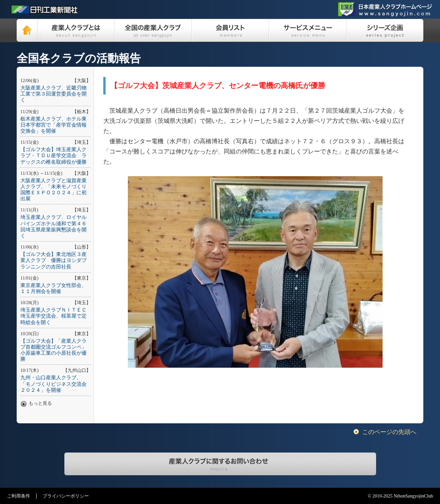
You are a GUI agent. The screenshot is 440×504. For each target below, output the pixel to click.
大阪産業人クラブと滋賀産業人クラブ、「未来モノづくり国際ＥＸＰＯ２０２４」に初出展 (53, 190)
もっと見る (40, 403)
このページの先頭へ (389, 432)
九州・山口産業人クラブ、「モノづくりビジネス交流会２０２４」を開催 (53, 383)
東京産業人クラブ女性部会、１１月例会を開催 (53, 288)
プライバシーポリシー (66, 496)
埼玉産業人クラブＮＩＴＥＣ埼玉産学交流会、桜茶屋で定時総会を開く (53, 316)
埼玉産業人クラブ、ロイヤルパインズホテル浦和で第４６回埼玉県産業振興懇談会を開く (53, 226)
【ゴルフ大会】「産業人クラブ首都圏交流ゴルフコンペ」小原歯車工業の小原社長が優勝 (53, 350)
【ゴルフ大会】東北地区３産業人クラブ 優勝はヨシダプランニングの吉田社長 (53, 260)
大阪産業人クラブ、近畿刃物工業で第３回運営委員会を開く (53, 94)
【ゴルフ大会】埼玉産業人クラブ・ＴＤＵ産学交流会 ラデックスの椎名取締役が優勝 (53, 155)
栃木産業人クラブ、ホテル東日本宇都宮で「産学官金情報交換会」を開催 (53, 125)
